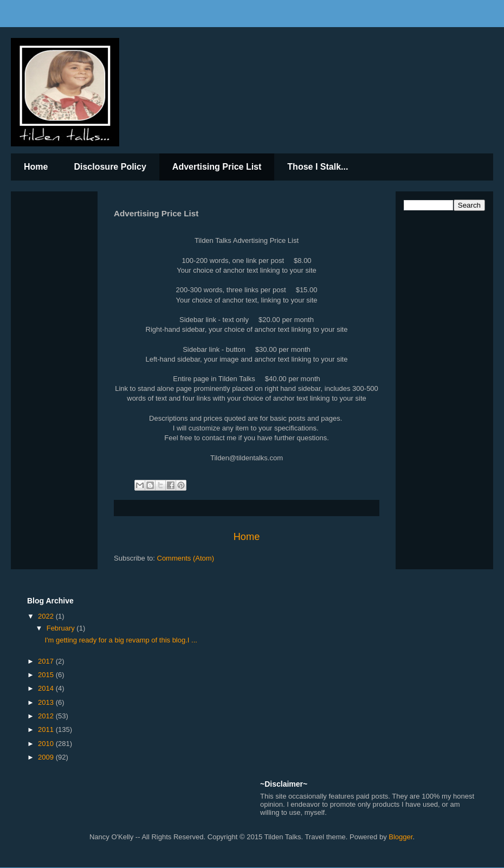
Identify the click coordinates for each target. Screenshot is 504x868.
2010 (47, 744)
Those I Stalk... (318, 167)
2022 (47, 616)
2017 (47, 661)
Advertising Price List (217, 167)
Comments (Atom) (186, 558)
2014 (47, 688)
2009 (47, 757)
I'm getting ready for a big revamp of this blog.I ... (121, 640)
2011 (47, 729)
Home (36, 167)
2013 (47, 702)
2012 (47, 716)
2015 (47, 675)
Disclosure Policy (110, 167)
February (62, 628)
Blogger (400, 837)
